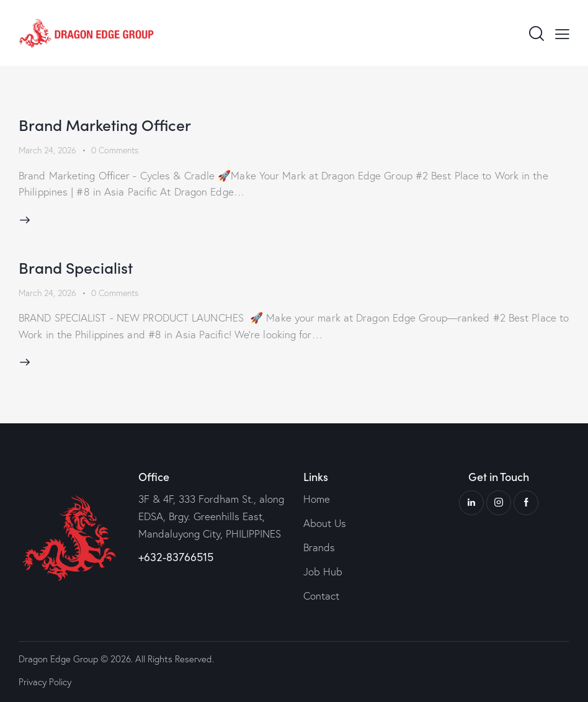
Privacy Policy (45, 682)
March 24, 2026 (47, 150)
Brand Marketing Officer (105, 124)
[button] (562, 33)
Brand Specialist (76, 267)
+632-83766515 (176, 557)
